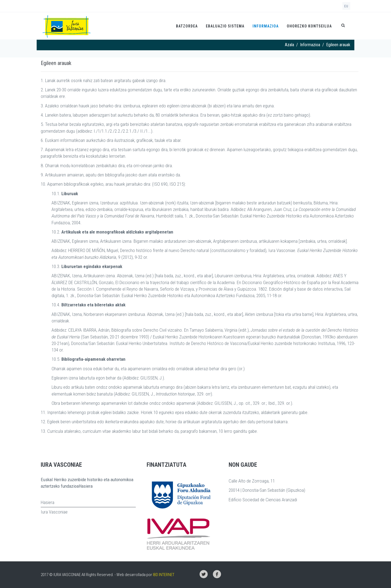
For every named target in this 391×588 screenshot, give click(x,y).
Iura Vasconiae (54, 512)
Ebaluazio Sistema (225, 26)
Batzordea (187, 26)
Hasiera (48, 502)
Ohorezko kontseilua (309, 26)
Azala (289, 45)
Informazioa (266, 26)
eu (346, 6)
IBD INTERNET (164, 575)
